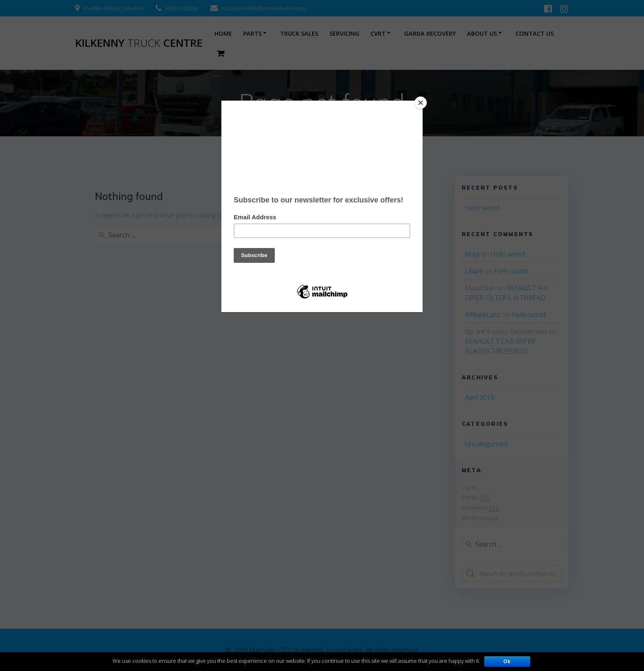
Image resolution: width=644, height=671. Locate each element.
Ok (507, 662)
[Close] (421, 103)
